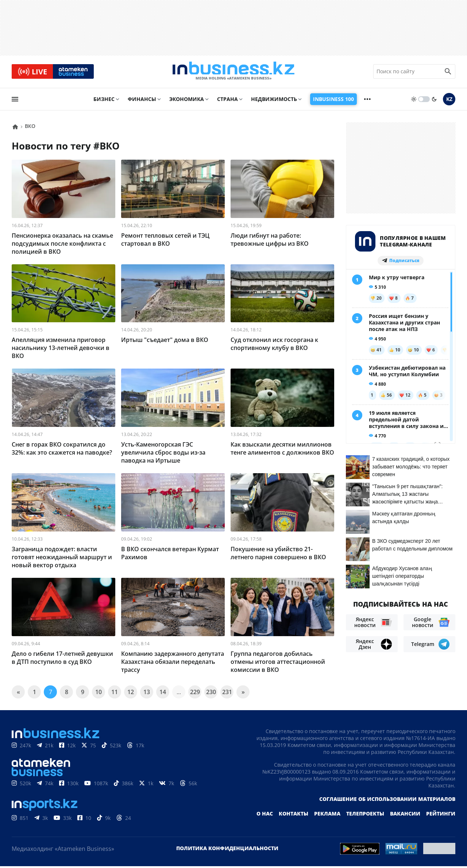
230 (211, 694)
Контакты (294, 815)
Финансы (142, 101)
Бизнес (104, 101)
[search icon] (448, 73)
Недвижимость (274, 101)
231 (227, 694)
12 (131, 694)
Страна (227, 101)
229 (195, 694)
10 (99, 694)
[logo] (233, 73)
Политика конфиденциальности (227, 850)
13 (147, 694)
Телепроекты (365, 815)
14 (163, 694)
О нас (265, 815)
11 (115, 694)
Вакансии (405, 815)
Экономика (187, 101)
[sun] (414, 101)
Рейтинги (441, 815)
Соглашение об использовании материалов (387, 801)
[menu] (15, 101)
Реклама (327, 815)
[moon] (434, 101)
